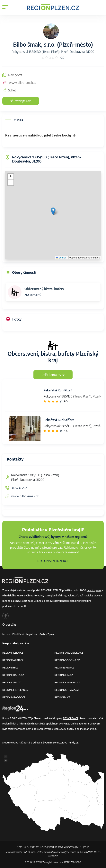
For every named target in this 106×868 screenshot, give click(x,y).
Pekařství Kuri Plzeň (58, 390)
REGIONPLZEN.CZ (13, 653)
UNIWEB (64, 723)
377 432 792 (19, 488)
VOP (87, 847)
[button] (53, 211)
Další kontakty (53, 375)
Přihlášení (18, 634)
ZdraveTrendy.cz (69, 742)
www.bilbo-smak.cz (19, 83)
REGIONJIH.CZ (10, 667)
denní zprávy (94, 590)
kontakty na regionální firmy (50, 595)
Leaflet (61, 258)
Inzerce (6, 634)
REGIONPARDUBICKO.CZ (69, 653)
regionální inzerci (77, 601)
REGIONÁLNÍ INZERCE (53, 561)
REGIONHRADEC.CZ (14, 697)
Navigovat (12, 75)
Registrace (32, 634)
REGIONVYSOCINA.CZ (67, 660)
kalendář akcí (75, 595)
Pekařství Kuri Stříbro (59, 420)
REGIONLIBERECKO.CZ (15, 690)
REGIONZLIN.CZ (64, 675)
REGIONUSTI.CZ (11, 682)
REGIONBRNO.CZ (65, 667)
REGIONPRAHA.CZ (13, 675)
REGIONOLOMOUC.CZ (67, 682)
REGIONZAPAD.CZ (13, 660)
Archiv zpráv (47, 634)
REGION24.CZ (62, 697)
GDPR (79, 847)
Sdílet (9, 90)
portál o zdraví (32, 742)
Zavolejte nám (21, 101)
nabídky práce (92, 595)
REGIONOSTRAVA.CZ (67, 690)
